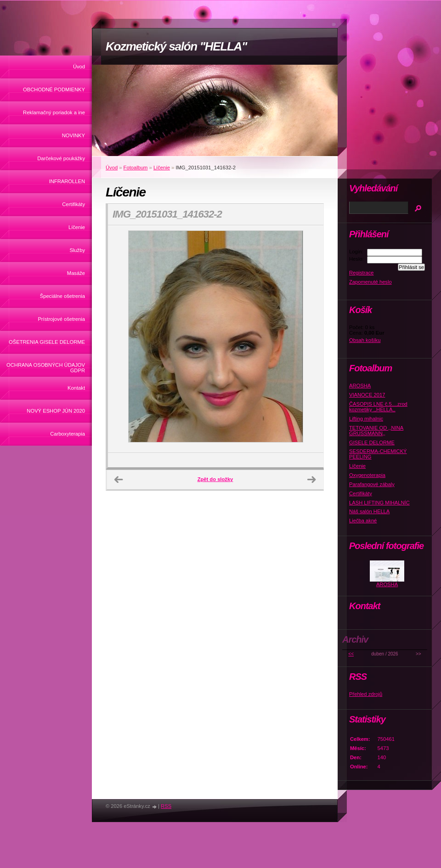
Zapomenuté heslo (370, 282)
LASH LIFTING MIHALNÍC (379, 503)
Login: (356, 252)
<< (351, 654)
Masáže (76, 273)
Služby (77, 250)
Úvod (79, 67)
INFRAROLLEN (67, 181)
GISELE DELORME (372, 442)
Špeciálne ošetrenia (62, 296)
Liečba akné (363, 521)
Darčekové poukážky (61, 158)
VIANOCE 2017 (367, 395)
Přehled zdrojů (366, 694)
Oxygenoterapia (367, 475)
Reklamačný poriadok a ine (54, 112)
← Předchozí (119, 480)
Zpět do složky (215, 479)
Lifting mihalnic (366, 419)
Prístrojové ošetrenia (61, 319)
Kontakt (76, 388)
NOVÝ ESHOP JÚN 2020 (56, 411)
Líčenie (77, 227)
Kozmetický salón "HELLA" (176, 46)
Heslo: (356, 259)
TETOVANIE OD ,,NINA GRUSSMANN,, (376, 431)
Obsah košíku (365, 340)
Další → (311, 480)
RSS (166, 806)
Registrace (361, 273)
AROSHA (360, 386)
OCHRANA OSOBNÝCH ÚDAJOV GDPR (46, 368)
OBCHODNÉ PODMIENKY (54, 90)
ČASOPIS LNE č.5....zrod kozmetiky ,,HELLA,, (378, 407)
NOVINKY (73, 135)
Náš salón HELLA (369, 511)
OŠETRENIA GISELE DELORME (47, 342)
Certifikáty (73, 204)
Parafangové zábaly (372, 484)
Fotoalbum (136, 168)
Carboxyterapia (68, 434)
